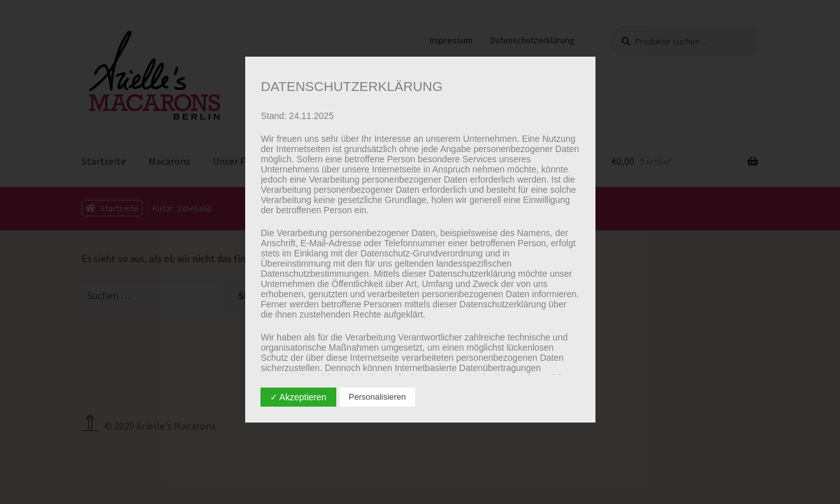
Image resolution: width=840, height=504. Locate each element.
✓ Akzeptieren (298, 397)
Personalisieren (378, 397)
